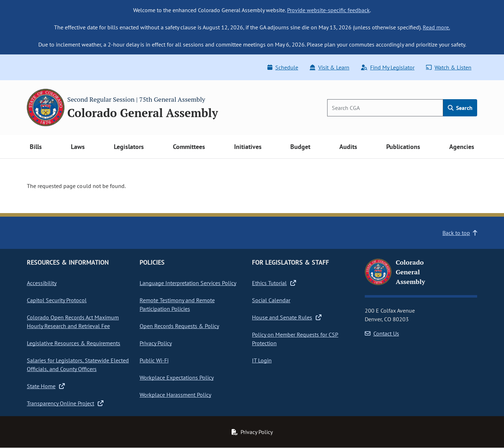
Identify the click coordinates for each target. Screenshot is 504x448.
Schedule (283, 67)
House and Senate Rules (287, 317)
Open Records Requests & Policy (179, 326)
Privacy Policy (156, 343)
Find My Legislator (388, 67)
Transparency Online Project (65, 403)
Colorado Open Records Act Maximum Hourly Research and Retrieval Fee (73, 322)
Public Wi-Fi (154, 360)
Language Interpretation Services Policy (188, 283)
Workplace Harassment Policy (175, 395)
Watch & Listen (449, 67)
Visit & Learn (329, 67)
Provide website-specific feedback (328, 10)
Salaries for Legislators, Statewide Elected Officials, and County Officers (78, 365)
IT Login (262, 360)
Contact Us (382, 333)
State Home (46, 386)
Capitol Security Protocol (57, 300)
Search (460, 108)
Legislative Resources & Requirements (74, 343)
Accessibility (42, 283)
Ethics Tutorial (274, 283)
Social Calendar (271, 300)
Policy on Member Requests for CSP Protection (295, 339)
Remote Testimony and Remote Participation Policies (177, 304)
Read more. (436, 27)
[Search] (385, 108)
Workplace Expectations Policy (177, 377)
